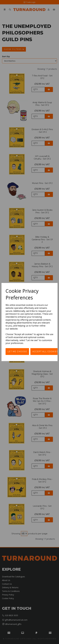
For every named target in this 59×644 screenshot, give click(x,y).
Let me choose (17, 352)
